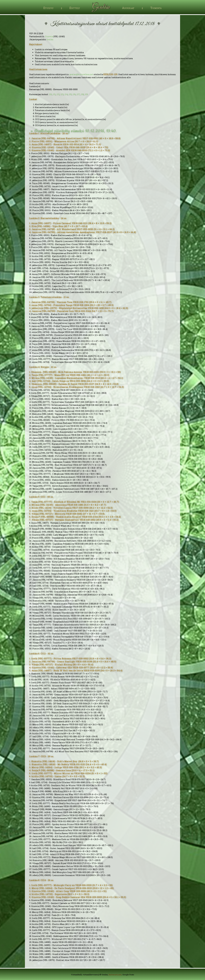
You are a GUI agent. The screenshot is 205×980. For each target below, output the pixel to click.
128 (82, 94)
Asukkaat (128, 8)
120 (50, 94)
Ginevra (49, 36)
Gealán (50, 39)
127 (78, 94)
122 (58, 94)
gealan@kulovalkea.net (81, 74)
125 (70, 94)
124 (66, 94)
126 (74, 94)
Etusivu (48, 8)
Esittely (75, 8)
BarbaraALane (115, 975)
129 (86, 94)
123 (62, 94)
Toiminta (156, 8)
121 (54, 94)
